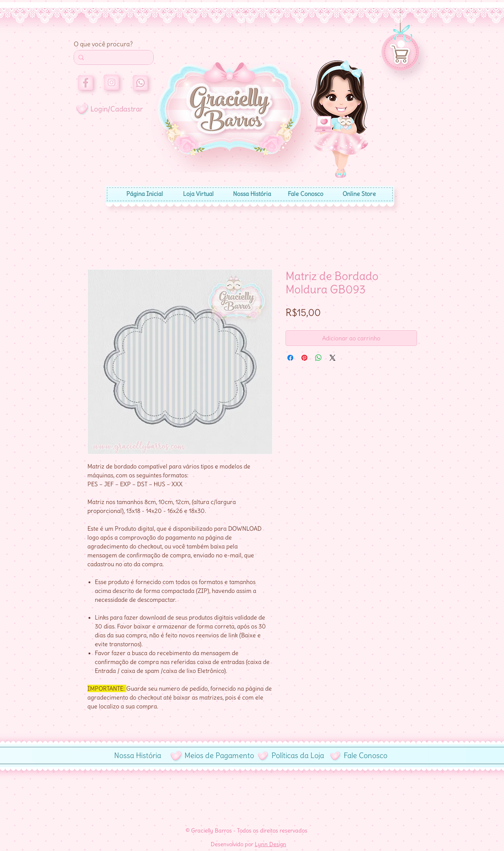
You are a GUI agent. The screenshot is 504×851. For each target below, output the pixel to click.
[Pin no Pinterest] (304, 358)
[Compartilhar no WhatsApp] (318, 358)
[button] (401, 44)
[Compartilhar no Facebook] (290, 358)
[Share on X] (333, 358)
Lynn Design (271, 844)
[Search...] (113, 57)
